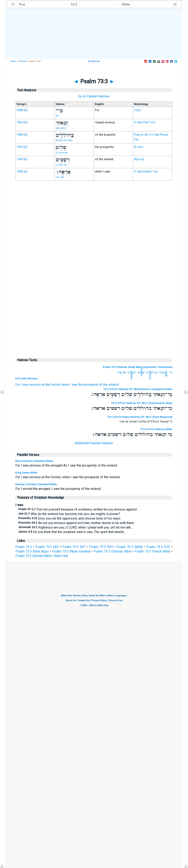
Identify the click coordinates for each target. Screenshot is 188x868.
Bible (13, 61)
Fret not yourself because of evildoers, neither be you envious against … (79, 509)
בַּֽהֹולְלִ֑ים (152, 372)
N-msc (139, 147)
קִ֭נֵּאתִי (163, 372)
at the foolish (51, 385)
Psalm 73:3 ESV (101, 547)
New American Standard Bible (34, 461)
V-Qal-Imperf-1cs (146, 171)
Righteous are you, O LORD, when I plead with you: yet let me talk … (76, 527)
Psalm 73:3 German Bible (33, 556)
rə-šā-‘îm (61, 165)
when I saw (69, 385)
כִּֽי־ (170, 372)
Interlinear (165, 367)
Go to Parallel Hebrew (94, 96)
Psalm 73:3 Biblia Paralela (71, 551)
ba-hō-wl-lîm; (64, 140)
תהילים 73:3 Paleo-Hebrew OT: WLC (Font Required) (140, 417)
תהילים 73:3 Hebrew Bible (156, 429)
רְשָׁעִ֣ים (132, 372)
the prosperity (88, 385)
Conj (137, 110)
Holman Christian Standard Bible (36, 484)
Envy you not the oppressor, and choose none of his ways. (70, 518)
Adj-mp (139, 159)
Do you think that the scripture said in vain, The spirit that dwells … (73, 532)
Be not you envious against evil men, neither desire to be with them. (77, 523)
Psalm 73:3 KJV (158, 547)
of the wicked (109, 385)
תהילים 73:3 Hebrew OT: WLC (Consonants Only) (142, 403)
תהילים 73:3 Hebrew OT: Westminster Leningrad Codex (138, 389)
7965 (20, 147)
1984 (20, 135)
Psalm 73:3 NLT (74, 547)
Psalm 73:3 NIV (47, 547)
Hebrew (22, 61)
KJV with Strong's (27, 378)
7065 (20, 122)
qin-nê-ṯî (61, 128)
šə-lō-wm (62, 152)
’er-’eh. (60, 177)
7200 (20, 171)
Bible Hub (61, 556)
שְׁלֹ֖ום (141, 372)
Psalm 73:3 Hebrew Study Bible (123, 367)
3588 (20, 110)
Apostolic (150, 367)
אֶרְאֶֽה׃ (121, 372)
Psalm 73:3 (24, 547)
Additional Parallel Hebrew (94, 443)
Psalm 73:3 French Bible (152, 551)
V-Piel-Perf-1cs (145, 122)
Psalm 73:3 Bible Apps (32, 551)
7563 (20, 159)
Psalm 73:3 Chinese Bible (113, 551)
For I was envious (28, 385)
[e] (26, 110)
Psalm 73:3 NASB (130, 547)
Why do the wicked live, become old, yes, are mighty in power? (69, 514)
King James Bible (26, 473)
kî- (58, 116)
